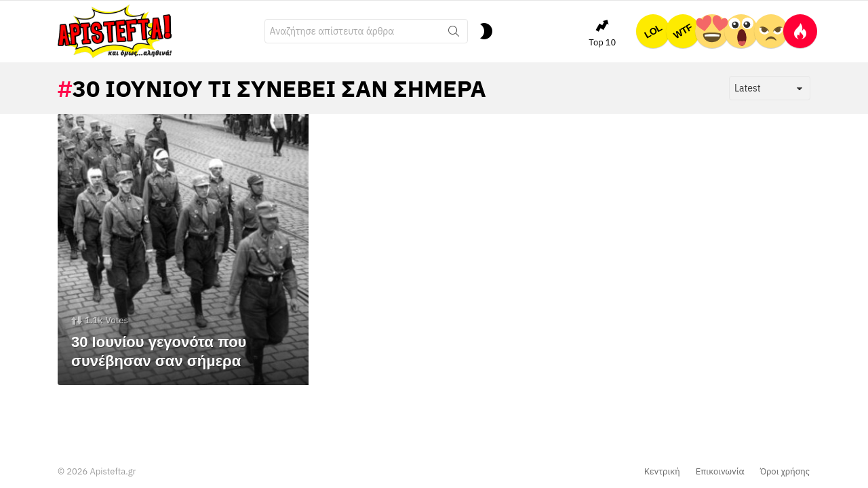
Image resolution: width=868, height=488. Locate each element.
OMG (741, 31)
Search (454, 34)
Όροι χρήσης (785, 472)
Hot (800, 31)
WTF (683, 31)
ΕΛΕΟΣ (771, 31)
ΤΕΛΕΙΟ (712, 31)
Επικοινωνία (720, 472)
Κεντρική (662, 472)
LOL (653, 31)
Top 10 (602, 33)
